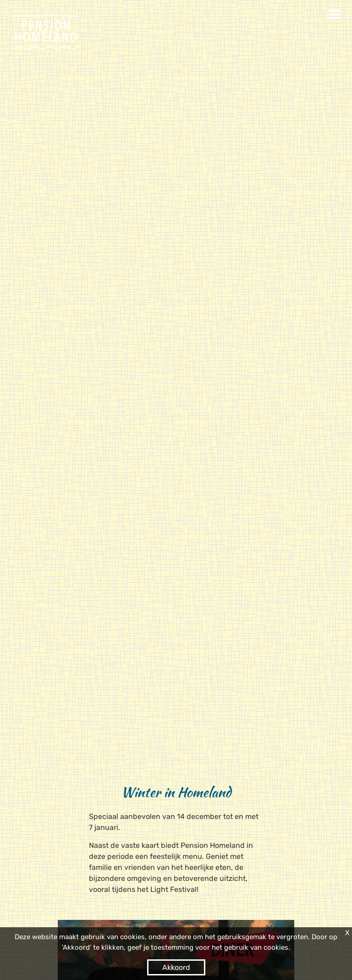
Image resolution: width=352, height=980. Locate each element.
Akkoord (176, 967)
